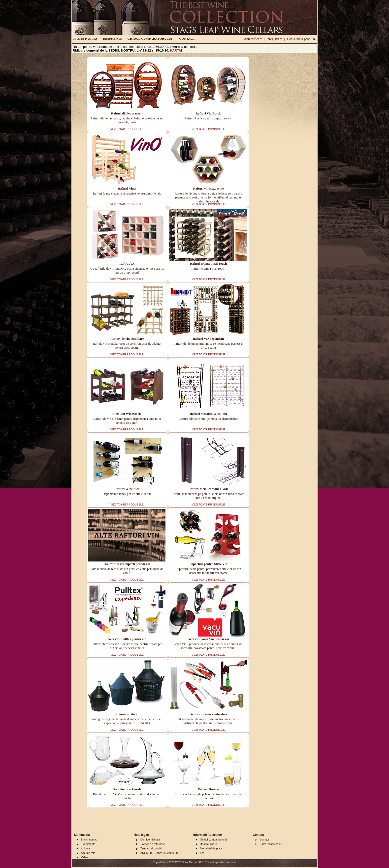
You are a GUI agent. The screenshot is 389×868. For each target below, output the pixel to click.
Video (84, 857)
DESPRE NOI (113, 39)
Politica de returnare (153, 844)
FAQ (203, 853)
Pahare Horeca (209, 789)
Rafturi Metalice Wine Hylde (209, 489)
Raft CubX (127, 264)
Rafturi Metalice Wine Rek (208, 414)
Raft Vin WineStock (127, 414)
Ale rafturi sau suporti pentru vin (127, 564)
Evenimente (88, 844)
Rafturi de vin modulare (127, 339)
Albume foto (88, 853)
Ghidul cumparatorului (213, 840)
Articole (85, 848)
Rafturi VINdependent (208, 339)
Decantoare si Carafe (127, 789)
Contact (264, 840)
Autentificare (253, 39)
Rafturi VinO (127, 188)
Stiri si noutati (89, 840)
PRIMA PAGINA (85, 39)
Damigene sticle (127, 714)
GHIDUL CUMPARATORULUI (150, 39)
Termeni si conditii (151, 848)
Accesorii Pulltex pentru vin (127, 639)
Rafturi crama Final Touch (208, 264)
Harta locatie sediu (271, 844)
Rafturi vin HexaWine (208, 188)
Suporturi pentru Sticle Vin (208, 564)
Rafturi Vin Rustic (209, 113)
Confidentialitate (150, 840)
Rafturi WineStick (127, 489)
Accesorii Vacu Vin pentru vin (208, 639)
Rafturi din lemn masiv (127, 113)
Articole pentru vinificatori (208, 714)
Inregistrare (274, 39)
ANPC (144, 853)
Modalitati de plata (211, 848)
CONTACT (187, 39)
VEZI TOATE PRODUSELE (127, 129)
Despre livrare (208, 844)
